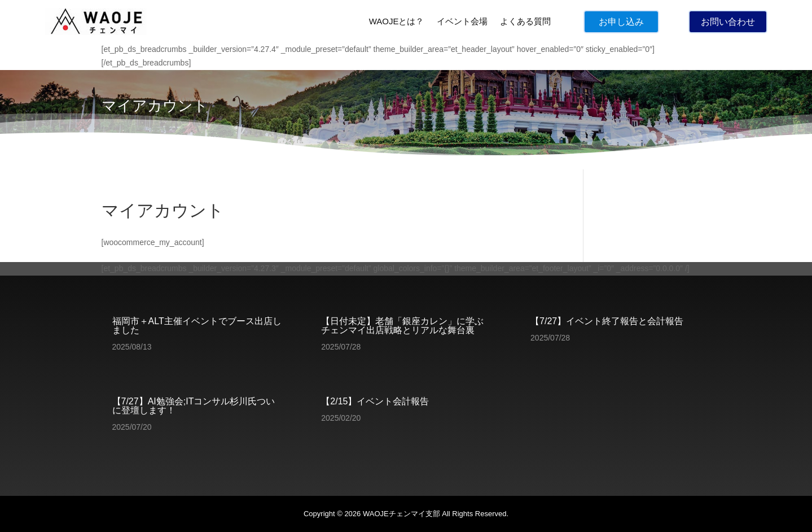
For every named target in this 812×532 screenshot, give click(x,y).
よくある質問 (525, 21)
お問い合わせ (728, 22)
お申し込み (621, 22)
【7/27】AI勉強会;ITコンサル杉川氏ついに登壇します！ (194, 406)
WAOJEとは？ (397, 21)
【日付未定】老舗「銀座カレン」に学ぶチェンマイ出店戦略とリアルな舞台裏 (402, 326)
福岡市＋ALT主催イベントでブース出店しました (197, 326)
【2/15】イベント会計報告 (375, 401)
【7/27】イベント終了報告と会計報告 (607, 321)
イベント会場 (462, 21)
